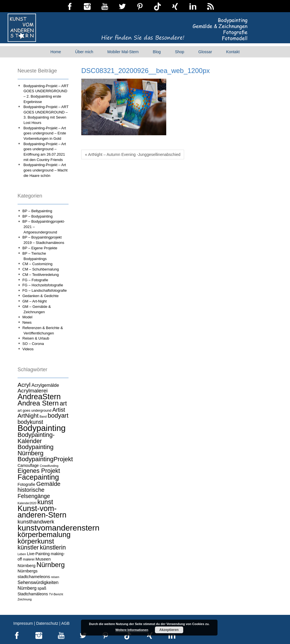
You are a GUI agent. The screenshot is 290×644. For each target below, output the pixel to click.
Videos (28, 349)
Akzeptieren (169, 630)
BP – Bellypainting (37, 211)
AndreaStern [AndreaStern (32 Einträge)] (39, 397)
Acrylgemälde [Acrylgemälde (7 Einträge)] (45, 385)
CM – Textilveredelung (40, 275)
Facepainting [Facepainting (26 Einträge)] (38, 477)
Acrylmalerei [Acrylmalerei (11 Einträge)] (33, 391)
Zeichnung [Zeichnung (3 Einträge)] (25, 599)
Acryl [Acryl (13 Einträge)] (24, 385)
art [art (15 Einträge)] (63, 403)
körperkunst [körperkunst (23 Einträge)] (36, 541)
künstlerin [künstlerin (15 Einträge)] (53, 548)
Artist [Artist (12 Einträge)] (59, 410)
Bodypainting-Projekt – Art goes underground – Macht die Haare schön (46, 170)
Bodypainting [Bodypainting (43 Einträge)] (42, 428)
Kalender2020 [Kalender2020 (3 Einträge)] (27, 503)
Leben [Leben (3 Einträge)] (22, 554)
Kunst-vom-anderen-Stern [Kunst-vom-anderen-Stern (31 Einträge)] (42, 512)
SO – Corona (33, 344)
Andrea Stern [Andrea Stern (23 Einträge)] (38, 403)
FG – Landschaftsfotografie (45, 290)
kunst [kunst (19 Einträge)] (45, 502)
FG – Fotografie (35, 280)
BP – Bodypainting (38, 216)
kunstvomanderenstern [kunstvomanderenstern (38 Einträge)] (58, 528)
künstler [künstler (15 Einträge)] (28, 548)
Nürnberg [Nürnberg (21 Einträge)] (51, 565)
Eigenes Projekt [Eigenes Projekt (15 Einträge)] (39, 471)
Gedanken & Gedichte (40, 296)
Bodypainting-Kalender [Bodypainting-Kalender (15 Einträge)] (36, 438)
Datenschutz (47, 623)
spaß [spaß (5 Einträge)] (42, 588)
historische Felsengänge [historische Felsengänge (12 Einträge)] (34, 493)
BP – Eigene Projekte (40, 248)
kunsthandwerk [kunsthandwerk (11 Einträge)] (36, 522)
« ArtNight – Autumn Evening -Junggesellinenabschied (133, 154)
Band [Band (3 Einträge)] (43, 417)
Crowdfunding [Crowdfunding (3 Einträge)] (49, 466)
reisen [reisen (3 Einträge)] (55, 577)
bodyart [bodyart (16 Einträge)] (58, 416)
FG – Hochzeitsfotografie (43, 285)
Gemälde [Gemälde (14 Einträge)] (48, 484)
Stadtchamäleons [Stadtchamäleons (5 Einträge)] (33, 594)
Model (27, 317)
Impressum (23, 623)
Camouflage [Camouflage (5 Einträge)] (28, 465)
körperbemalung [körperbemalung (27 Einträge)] (44, 534)
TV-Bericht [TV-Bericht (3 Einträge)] (56, 594)
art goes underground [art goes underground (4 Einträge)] (34, 411)
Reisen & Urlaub (36, 338)
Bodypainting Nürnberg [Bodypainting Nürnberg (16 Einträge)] (36, 450)
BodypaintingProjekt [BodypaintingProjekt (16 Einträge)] (45, 459)
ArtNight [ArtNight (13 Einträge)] (28, 416)
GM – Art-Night (35, 301)
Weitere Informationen (132, 630)
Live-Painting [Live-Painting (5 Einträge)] (38, 554)
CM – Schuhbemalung (41, 269)
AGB (65, 623)
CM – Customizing (37, 264)
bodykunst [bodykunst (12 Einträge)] (30, 422)
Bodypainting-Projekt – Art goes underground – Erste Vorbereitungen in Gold (45, 133)
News (27, 322)
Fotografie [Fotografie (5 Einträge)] (26, 484)
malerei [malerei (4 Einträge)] (29, 559)
